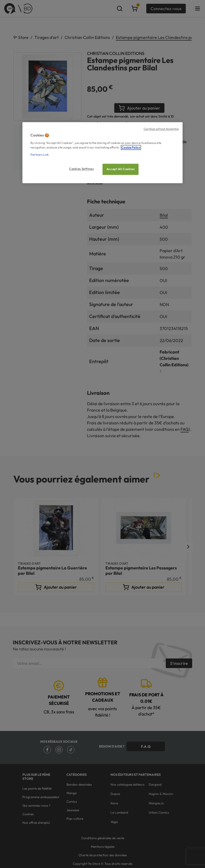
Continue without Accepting (161, 129)
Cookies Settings (81, 169)
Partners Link (40, 155)
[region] (102, 153)
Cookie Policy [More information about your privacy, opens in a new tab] (131, 147)
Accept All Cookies (121, 169)
